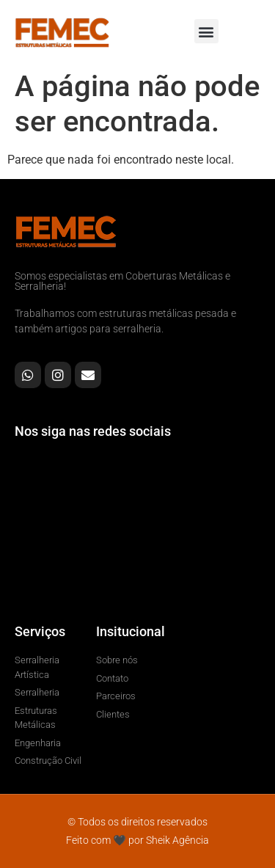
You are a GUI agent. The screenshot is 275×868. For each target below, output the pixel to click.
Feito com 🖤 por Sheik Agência (137, 840)
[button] (206, 31)
